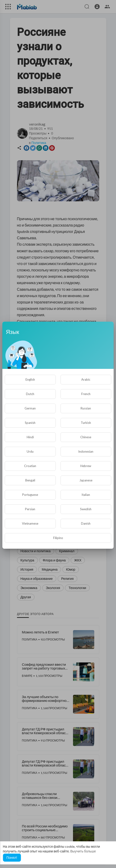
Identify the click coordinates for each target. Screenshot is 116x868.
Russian (86, 408)
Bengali (30, 480)
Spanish (30, 423)
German (30, 408)
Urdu (30, 451)
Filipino (58, 538)
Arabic (86, 379)
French (86, 394)
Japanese (86, 480)
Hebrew (86, 466)
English (30, 379)
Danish (86, 523)
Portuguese (30, 495)
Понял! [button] (12, 857)
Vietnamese (30, 523)
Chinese (86, 437)
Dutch (30, 394)
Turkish (86, 423)
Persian (30, 509)
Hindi (30, 437)
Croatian (30, 466)
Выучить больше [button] (83, 851)
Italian (86, 495)
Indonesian (86, 451)
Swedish (86, 509)
